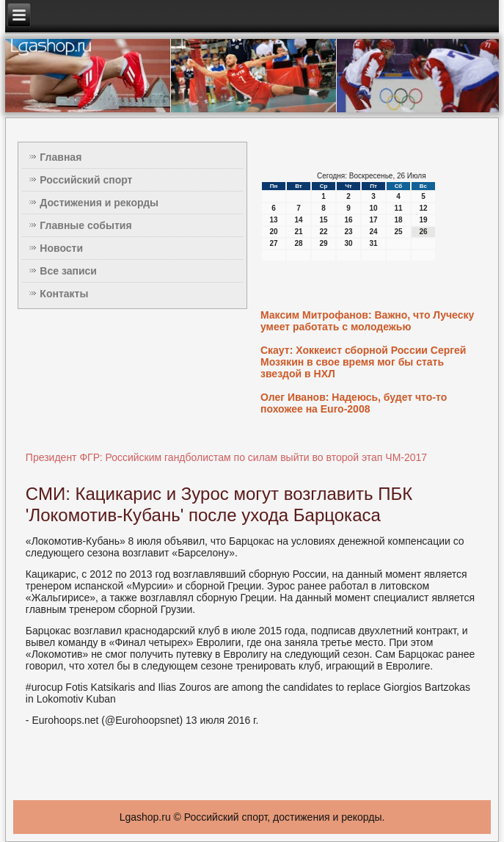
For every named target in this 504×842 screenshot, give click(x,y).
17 (373, 220)
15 (323, 220)
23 (348, 232)
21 (298, 232)
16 (348, 220)
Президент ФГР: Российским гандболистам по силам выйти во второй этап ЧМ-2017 (226, 457)
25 (398, 232)
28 (298, 243)
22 (323, 232)
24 (373, 232)
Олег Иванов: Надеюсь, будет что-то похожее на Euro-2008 (354, 403)
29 (323, 243)
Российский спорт (86, 180)
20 (273, 232)
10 (373, 208)
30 (348, 243)
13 (273, 220)
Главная (61, 157)
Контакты (64, 294)
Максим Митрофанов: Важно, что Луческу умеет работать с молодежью (367, 321)
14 (298, 220)
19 (423, 220)
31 (373, 243)
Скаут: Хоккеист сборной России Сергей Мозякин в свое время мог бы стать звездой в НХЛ (363, 362)
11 (398, 208)
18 (398, 220)
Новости (61, 248)
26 (423, 232)
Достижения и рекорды (99, 203)
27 (273, 243)
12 (423, 208)
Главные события (85, 225)
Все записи (68, 271)
